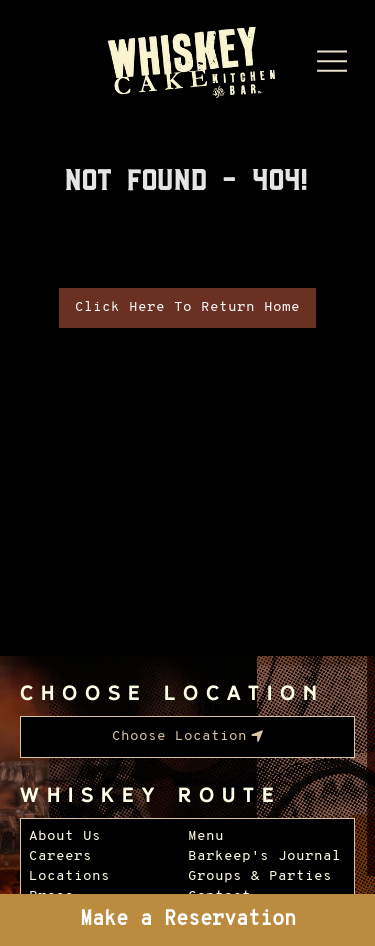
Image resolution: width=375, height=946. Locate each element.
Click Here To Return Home (187, 307)
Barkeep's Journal (264, 856)
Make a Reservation (188, 920)
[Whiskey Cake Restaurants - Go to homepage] (187, 64)
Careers (60, 856)
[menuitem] (187, 737)
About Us (65, 836)
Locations (69, 876)
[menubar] (187, 737)
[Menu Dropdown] (332, 61)
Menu (206, 836)
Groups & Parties (260, 876)
